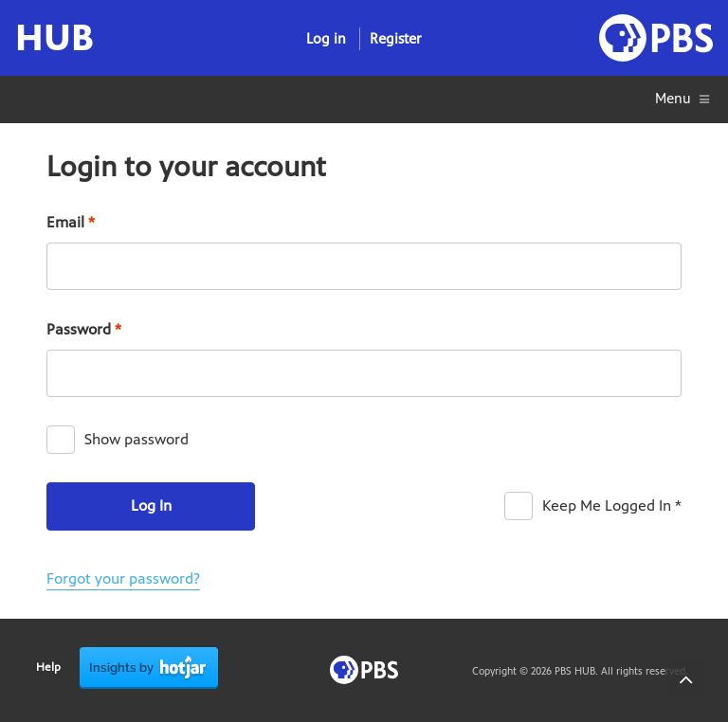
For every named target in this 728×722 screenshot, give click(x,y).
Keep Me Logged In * (612, 505)
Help (48, 667)
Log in (326, 38)
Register (396, 38)
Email (71, 222)
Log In (151, 505)
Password (84, 329)
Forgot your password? (123, 578)
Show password (136, 439)
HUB (55, 38)
